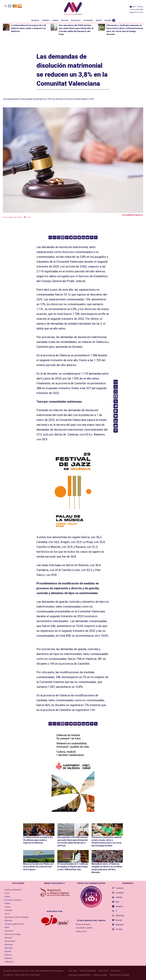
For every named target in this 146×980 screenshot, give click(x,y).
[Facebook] (63, 237)
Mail (117, 902)
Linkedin (119, 897)
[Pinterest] (92, 237)
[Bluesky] (79, 237)
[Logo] (73, 9)
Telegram (119, 906)
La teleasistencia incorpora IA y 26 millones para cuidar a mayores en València (29, 28)
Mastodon (120, 925)
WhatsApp (120, 916)
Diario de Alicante (83, 924)
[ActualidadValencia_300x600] (73, 489)
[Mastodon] (75, 237)
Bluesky (119, 920)
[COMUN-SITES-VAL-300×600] (73, 769)
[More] (96, 237)
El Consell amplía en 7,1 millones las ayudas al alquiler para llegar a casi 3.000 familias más (73, 867)
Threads (119, 929)
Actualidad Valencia (133, 215)
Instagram (120, 893)
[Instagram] (59, 237)
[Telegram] (71, 237)
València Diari (81, 931)
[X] (67, 237)
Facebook (120, 888)
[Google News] (50, 237)
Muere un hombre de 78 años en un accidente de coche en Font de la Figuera (38, 867)
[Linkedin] (83, 237)
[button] (5, 6)
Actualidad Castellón (84, 928)
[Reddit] (87, 237)
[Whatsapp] (54, 237)
